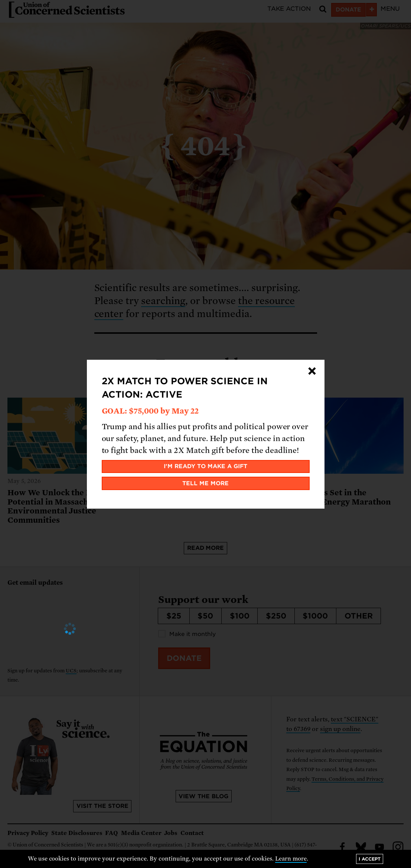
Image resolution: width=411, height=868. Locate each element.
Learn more (291, 859)
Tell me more (205, 483)
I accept (370, 859)
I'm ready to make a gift (205, 466)
